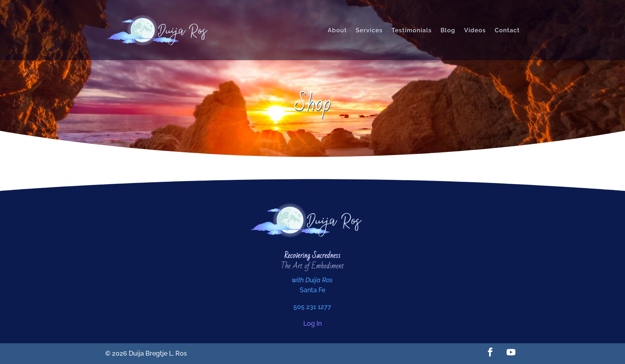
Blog (448, 30)
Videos (475, 30)
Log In (312, 324)
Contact (507, 30)
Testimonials (412, 30)
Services (369, 30)
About (337, 30)
